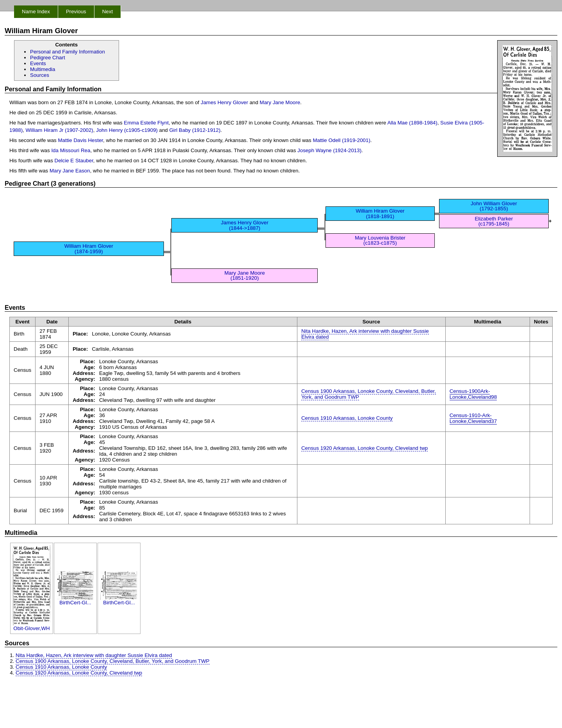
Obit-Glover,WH (32, 626)
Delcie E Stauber (74, 161)
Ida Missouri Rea (71, 150)
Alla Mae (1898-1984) (412, 123)
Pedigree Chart (48, 58)
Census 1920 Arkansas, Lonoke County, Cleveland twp (365, 448)
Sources (40, 75)
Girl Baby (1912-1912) (195, 130)
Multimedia (43, 69)
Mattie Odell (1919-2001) (341, 140)
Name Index (36, 12)
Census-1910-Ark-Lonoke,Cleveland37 (473, 418)
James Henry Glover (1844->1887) (245, 225)
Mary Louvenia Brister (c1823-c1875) (380, 240)
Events (38, 63)
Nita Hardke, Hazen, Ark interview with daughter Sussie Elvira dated (365, 334)
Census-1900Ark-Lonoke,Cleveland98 (473, 394)
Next (108, 12)
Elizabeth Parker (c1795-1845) (494, 221)
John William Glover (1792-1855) (494, 206)
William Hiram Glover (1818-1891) (380, 213)
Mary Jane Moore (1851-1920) (245, 275)
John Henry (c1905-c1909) (127, 130)
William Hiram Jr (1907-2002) (60, 130)
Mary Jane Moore (280, 102)
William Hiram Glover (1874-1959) (89, 249)
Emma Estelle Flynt (146, 123)
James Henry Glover (224, 102)
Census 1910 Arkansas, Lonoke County (347, 418)
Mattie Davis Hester (80, 140)
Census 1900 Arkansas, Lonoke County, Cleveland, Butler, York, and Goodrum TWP (369, 394)
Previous (76, 12)
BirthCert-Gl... (75, 600)
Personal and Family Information (68, 52)
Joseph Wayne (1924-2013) (329, 150)
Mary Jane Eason (70, 171)
